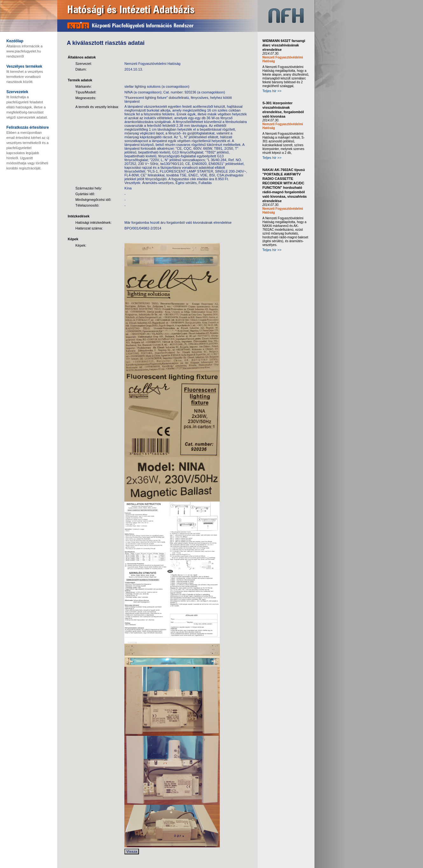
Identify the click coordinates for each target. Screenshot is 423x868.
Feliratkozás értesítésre (28, 127)
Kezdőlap (15, 41)
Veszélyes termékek (24, 66)
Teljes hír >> (272, 91)
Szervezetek (17, 92)
